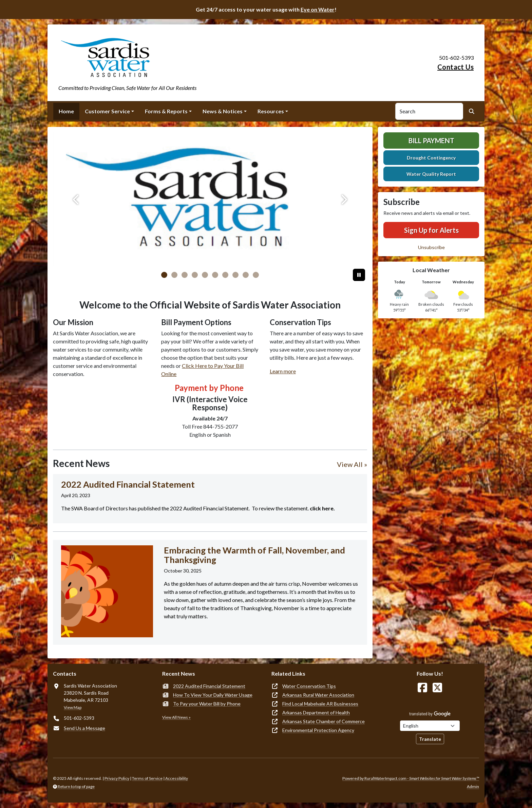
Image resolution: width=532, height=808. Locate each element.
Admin (473, 786)
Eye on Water (318, 9)
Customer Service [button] (107, 111)
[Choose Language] (430, 726)
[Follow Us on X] (437, 688)
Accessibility (177, 778)
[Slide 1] (174, 275)
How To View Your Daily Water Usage (213, 695)
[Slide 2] (185, 275)
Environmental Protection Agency (318, 730)
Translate (430, 739)
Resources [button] (271, 111)
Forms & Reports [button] (166, 111)
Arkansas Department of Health (316, 712)
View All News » (176, 717)
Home (66, 111)
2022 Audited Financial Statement (209, 686)
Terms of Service (147, 778)
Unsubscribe (431, 247)
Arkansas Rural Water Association (318, 695)
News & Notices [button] (223, 111)
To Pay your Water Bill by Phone (207, 704)
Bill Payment (431, 140)
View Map (73, 707)
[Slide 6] (225, 275)
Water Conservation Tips (309, 686)
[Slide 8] (246, 275)
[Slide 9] (256, 275)
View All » (352, 464)
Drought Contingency (431, 158)
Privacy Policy (117, 778)
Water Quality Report (431, 174)
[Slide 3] (195, 275)
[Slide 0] (164, 275)
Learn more (283, 371)
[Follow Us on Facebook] (422, 688)
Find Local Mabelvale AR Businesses (320, 704)
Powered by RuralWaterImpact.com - (411, 778)
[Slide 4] (205, 275)
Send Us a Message (84, 728)
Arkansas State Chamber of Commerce (324, 721)
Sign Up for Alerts (431, 230)
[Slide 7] (235, 275)
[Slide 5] (215, 275)
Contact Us (455, 67)
